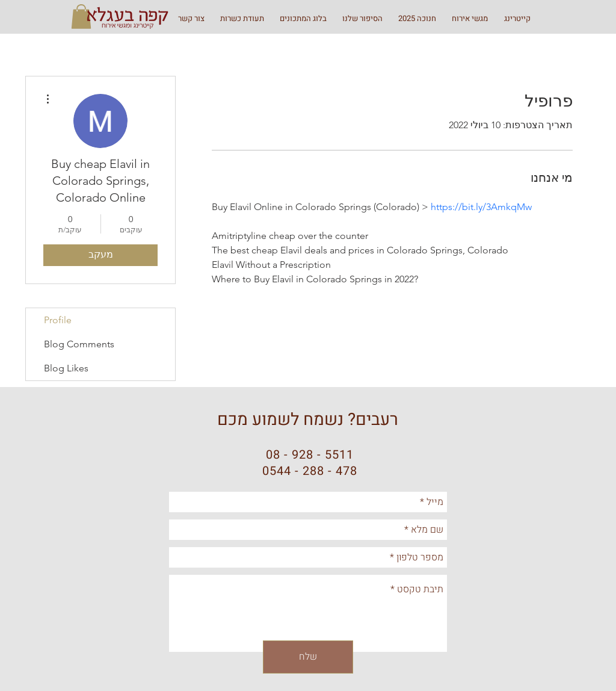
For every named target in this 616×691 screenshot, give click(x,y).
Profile (58, 320)
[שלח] (308, 657)
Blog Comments (79, 344)
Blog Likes (66, 368)
